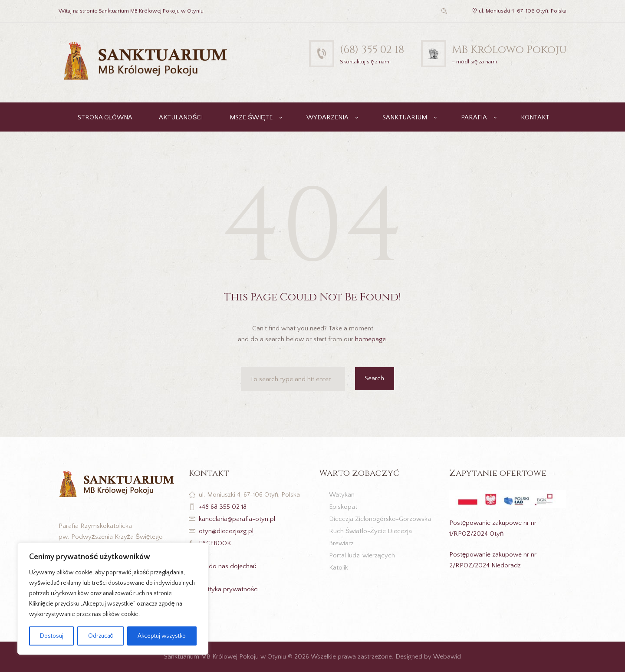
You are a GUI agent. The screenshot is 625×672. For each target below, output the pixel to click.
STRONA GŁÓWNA (105, 117)
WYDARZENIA (327, 117)
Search (374, 378)
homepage (370, 339)
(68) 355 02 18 (372, 50)
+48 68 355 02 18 (223, 507)
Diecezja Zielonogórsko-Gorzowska (380, 519)
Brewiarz (341, 543)
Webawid (447, 657)
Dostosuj (51, 636)
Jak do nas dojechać (228, 566)
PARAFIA (474, 117)
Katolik (339, 568)
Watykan (342, 495)
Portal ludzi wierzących (362, 555)
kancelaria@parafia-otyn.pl (237, 519)
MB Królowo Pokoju (509, 50)
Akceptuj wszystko (162, 636)
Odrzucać (100, 636)
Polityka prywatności (229, 589)
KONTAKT (535, 117)
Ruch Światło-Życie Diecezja (371, 531)
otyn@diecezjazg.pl (226, 531)
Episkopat (343, 507)
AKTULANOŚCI (181, 117)
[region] (113, 599)
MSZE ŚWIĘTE (251, 117)
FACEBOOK (215, 543)
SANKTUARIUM (405, 117)
